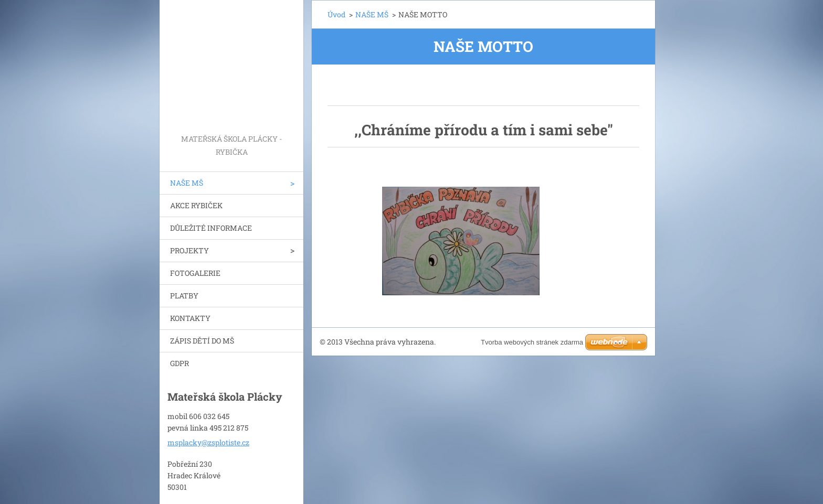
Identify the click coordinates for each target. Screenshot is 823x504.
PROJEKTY (189, 250)
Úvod (336, 14)
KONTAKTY (190, 318)
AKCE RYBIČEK (196, 205)
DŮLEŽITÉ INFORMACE (211, 228)
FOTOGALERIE (195, 273)
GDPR (180, 363)
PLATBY (184, 296)
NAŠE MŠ (187, 183)
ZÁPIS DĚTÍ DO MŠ (202, 341)
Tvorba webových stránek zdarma (532, 342)
